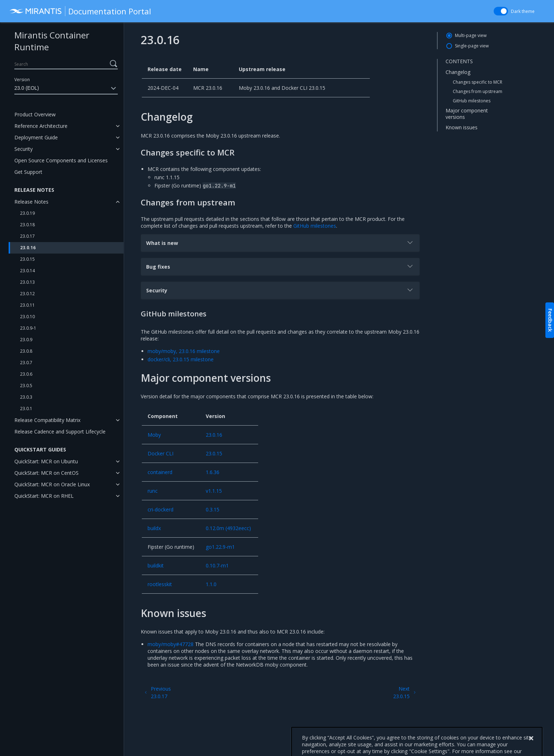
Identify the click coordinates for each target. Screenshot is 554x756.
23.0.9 (26, 340)
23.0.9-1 (28, 328)
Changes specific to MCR (478, 82)
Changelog (458, 72)
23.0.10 (27, 317)
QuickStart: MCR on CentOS (46, 473)
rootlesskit (160, 584)
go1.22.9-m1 (220, 547)
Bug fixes (280, 266)
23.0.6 (26, 374)
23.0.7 (26, 363)
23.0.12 (27, 294)
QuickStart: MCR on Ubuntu (46, 461)
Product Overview (35, 114)
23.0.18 (27, 225)
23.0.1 (26, 409)
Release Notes (31, 202)
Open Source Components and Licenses (61, 160)
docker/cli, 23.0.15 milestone (181, 359)
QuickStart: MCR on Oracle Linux (52, 484)
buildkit (156, 565)
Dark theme (523, 11)
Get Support (28, 172)
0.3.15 (213, 509)
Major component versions (467, 114)
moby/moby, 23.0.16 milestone (184, 351)
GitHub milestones (472, 101)
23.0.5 (26, 386)
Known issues (462, 127)
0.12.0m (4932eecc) (228, 528)
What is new (280, 242)
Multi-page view (471, 35)
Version (22, 80)
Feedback (550, 320)
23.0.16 (28, 248)
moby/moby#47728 (171, 644)
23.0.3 (26, 397)
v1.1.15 (214, 491)
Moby (154, 435)
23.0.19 (27, 213)
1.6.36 (213, 472)
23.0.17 (27, 236)
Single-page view (472, 46)
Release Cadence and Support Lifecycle (60, 432)
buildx (154, 528)
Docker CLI (160, 453)
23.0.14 (27, 271)
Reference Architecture (41, 126)
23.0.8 (26, 351)
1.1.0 (211, 584)
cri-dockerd (160, 509)
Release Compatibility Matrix (47, 420)
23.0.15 (27, 259)
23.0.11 (27, 305)
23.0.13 (27, 282)
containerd (160, 472)
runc (153, 491)
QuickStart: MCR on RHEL (44, 496)
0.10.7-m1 (217, 565)
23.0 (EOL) (66, 88)
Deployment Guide (36, 137)
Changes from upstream (478, 91)
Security (24, 149)
